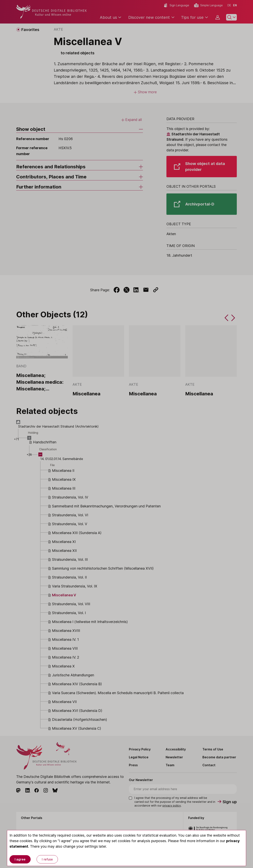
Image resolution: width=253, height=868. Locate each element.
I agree (20, 859)
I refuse (47, 859)
